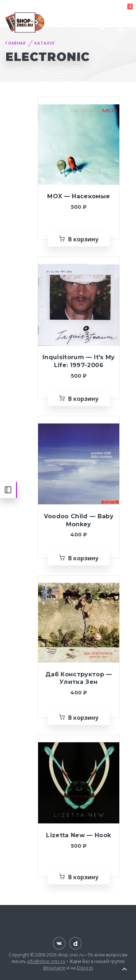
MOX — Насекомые (79, 196)
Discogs (85, 968)
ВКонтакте (54, 968)
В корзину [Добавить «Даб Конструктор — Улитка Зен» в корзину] (83, 718)
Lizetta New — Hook (79, 835)
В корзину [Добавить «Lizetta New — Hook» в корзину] (83, 877)
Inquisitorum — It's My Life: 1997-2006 (79, 361)
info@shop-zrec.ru (46, 961)
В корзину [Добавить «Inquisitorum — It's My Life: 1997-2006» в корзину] (83, 399)
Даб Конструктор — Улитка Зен (79, 678)
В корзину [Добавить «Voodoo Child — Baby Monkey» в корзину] (83, 558)
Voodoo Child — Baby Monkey (79, 520)
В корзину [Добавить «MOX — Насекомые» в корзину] (83, 239)
